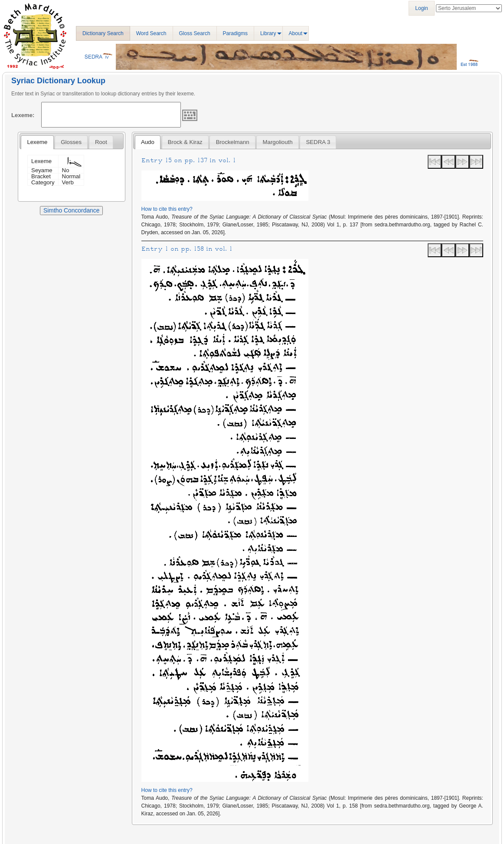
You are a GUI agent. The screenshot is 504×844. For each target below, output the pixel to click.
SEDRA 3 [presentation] (318, 142)
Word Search (151, 33)
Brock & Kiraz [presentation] (185, 142)
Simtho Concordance (71, 210)
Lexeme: (23, 115)
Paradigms (235, 33)
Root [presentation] (101, 142)
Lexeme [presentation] (37, 142)
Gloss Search (195, 33)
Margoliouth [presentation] (278, 142)
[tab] (37, 142)
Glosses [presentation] (71, 142)
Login (421, 8)
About (296, 33)
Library (268, 33)
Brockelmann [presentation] (233, 142)
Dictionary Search (103, 33)
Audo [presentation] (148, 142)
